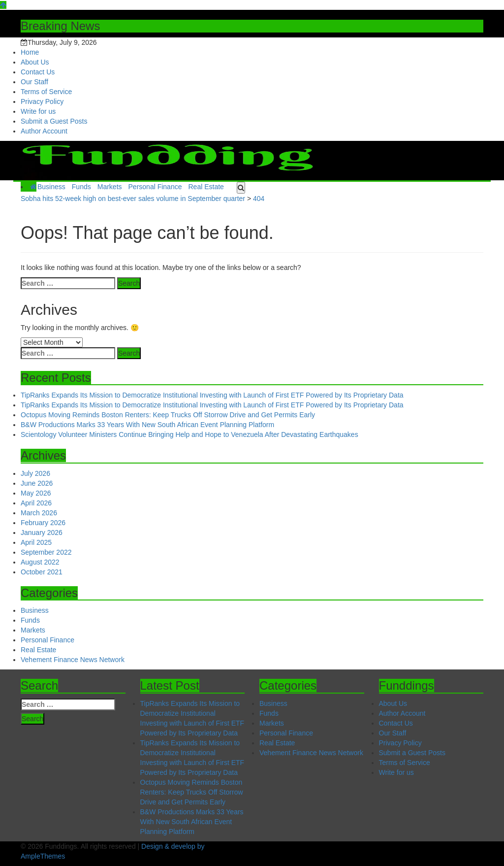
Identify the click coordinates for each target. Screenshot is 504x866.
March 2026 (39, 513)
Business (51, 187)
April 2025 (36, 542)
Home (30, 52)
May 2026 (36, 493)
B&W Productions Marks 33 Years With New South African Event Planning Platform (147, 425)
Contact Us (38, 72)
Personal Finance (155, 187)
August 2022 (40, 562)
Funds (81, 187)
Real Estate (206, 187)
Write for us (38, 111)
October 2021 (42, 572)
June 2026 (37, 483)
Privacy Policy (42, 101)
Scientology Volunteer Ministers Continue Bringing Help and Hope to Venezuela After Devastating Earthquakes (189, 434)
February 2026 (43, 523)
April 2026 (36, 503)
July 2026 (35, 473)
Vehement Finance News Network (73, 660)
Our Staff (34, 82)
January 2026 (42, 533)
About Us (35, 62)
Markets (110, 187)
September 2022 (46, 552)
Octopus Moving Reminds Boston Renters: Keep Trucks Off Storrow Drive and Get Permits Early (168, 415)
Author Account (44, 131)
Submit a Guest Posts (54, 121)
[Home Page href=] (33, 187)
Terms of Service (46, 92)
